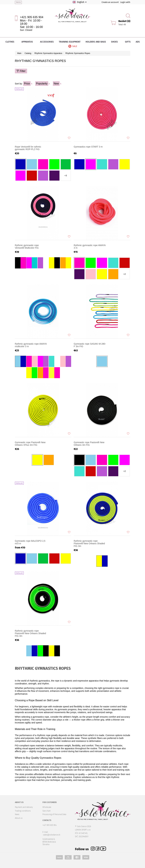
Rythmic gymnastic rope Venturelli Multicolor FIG (27, 247)
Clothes (11, 42)
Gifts (128, 42)
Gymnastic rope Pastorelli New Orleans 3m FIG (89, 444)
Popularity (42, 84)
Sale (72, 46)
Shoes (115, 42)
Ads (138, 42)
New (56, 84)
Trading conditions (23, 811)
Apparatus (28, 42)
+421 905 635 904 (32, 17)
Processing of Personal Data (54, 814)
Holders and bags (96, 42)
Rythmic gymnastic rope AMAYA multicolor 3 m (31, 345)
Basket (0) (124, 21)
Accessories (47, 42)
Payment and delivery (24, 807)
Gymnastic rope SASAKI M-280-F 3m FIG (90, 345)
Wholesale (47, 807)
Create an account (110, 2)
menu (18, 2)
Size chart (46, 811)
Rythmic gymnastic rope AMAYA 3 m (90, 247)
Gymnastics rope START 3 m (88, 147)
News (17, 814)
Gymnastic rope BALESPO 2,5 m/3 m (30, 542)
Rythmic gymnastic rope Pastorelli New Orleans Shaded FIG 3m (89, 543)
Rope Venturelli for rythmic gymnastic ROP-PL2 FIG (28, 148)
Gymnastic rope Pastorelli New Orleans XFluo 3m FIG (30, 444)
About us (19, 818)
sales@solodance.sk (52, 835)
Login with (125, 2)
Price (27, 84)
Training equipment (70, 42)
